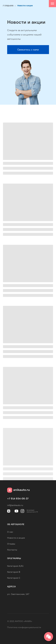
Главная (8, 6)
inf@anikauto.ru (15, 505)
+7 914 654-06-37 (18, 499)
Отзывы (11, 544)
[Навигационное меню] (52, 4)
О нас (10, 532)
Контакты (12, 550)
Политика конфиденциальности (24, 627)
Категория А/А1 (15, 566)
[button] (28, 50)
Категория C (14, 578)
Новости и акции (25, 6)
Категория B (14, 572)
